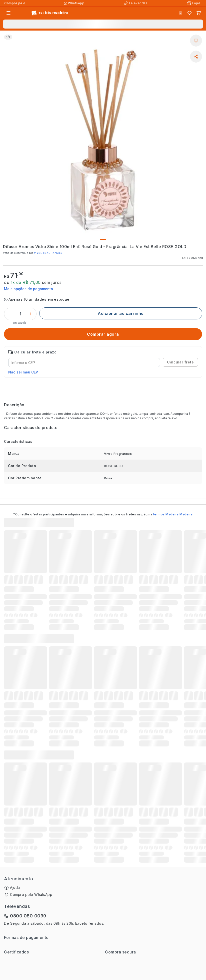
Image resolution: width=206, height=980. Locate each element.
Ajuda (15, 888)
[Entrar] (180, 13)
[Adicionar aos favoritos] (196, 41)
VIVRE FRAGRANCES (48, 253)
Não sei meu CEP (23, 372)
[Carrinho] (198, 13)
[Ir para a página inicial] (50, 13)
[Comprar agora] (103, 334)
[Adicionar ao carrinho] (121, 313)
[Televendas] (136, 3)
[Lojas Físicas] (194, 3)
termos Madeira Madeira (173, 514)
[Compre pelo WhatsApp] (75, 3)
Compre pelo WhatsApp (31, 895)
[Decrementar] (10, 314)
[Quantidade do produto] (20, 314)
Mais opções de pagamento (28, 289)
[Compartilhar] (196, 57)
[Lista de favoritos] (189, 13)
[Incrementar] (30, 314)
